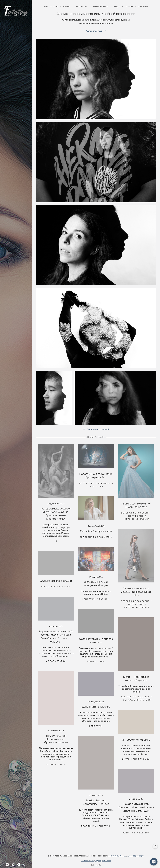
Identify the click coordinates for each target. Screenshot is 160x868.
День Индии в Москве (96, 708)
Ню (56, 542)
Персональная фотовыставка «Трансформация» (56, 740)
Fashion (104, 600)
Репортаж (97, 487)
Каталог (126, 698)
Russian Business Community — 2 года (96, 803)
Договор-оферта (136, 856)
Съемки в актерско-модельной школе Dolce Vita (136, 593)
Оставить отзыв (94, 31)
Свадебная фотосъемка (96, 538)
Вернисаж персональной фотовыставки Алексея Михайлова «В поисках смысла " (56, 638)
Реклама (65, 588)
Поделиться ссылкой (98, 430)
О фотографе (51, 7)
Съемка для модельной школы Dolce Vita (136, 507)
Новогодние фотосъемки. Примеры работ (96, 477)
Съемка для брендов (137, 701)
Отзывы (129, 7)
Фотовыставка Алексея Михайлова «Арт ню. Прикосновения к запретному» (56, 515)
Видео (117, 7)
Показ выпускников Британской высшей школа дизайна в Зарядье (136, 808)
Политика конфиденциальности (96, 861)
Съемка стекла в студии (56, 582)
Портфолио (82, 7)
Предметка (48, 588)
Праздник (105, 484)
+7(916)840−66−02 (117, 856)
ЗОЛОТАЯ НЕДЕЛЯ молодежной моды (96, 585)
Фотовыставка (56, 662)
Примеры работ (101, 7)
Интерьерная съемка (136, 741)
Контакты (143, 7)
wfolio (99, 865)
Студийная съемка (137, 520)
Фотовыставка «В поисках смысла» (96, 642)
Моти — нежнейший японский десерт (136, 680)
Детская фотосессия (135, 514)
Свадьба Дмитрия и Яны (96, 532)
